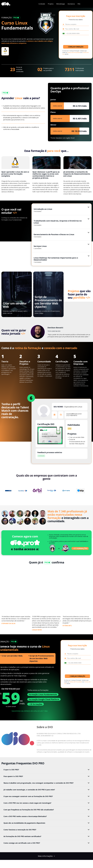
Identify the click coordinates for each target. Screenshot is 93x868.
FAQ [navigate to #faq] (79, 4)
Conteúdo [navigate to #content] (42, 4)
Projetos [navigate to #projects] (51, 4)
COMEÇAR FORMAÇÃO (76, 47)
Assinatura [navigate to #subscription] (71, 4)
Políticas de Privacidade (74, 52)
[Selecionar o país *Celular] (64, 33)
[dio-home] (6, 4)
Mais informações (47, 856)
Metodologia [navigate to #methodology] (61, 4)
